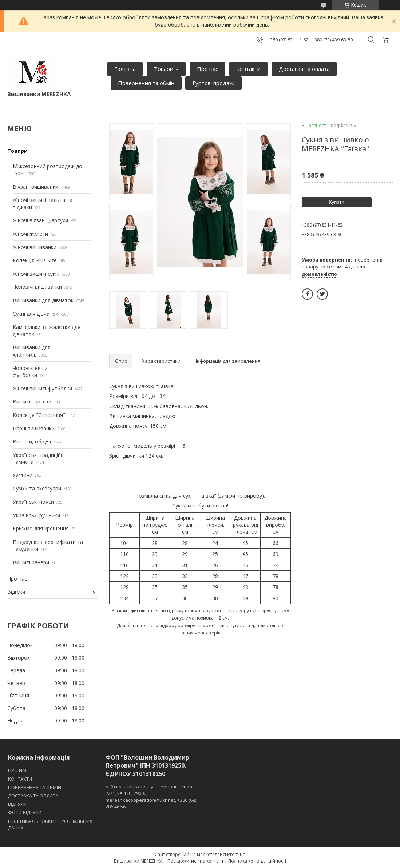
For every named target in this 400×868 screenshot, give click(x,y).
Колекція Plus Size (35, 260)
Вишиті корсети (32, 401)
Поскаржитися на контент (195, 861)
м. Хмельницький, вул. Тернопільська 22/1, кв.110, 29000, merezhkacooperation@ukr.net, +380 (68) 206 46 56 (151, 797)
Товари (164, 69)
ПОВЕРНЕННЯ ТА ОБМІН (35, 787)
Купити (337, 202)
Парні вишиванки (34, 428)
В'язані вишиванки (36, 187)
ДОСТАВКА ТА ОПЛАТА (33, 796)
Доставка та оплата (304, 69)
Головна (125, 69)
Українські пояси (33, 502)
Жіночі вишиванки (35, 247)
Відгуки (16, 592)
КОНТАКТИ (20, 779)
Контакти (248, 69)
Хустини (23, 475)
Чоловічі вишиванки (37, 287)
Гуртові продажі (213, 83)
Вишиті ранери (31, 562)
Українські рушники (36, 515)
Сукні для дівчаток (35, 314)
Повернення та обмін (146, 83)
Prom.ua (236, 854)
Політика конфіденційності (257, 861)
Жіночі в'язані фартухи (40, 220)
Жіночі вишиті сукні (36, 274)
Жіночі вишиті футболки (42, 388)
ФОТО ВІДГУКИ (25, 812)
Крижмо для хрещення (41, 528)
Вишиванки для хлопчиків (32, 351)
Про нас (207, 69)
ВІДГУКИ (17, 804)
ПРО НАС (18, 770)
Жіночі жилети (30, 234)
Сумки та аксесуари (37, 488)
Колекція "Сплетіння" (40, 415)
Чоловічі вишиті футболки (32, 372)
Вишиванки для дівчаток (43, 300)
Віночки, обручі (32, 441)
